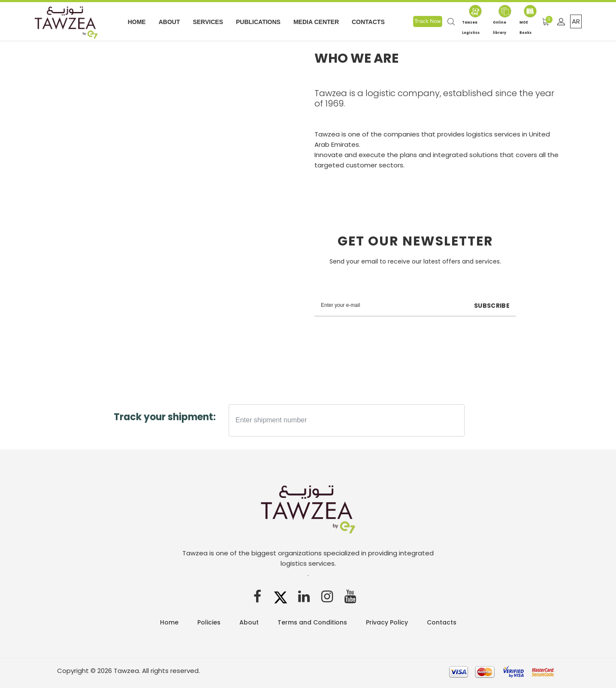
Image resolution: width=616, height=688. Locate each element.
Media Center (316, 22)
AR (576, 21)
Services (208, 22)
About (169, 22)
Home (137, 22)
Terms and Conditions (312, 622)
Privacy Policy (387, 622)
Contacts (368, 22)
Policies (209, 622)
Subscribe (492, 306)
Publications (258, 22)
